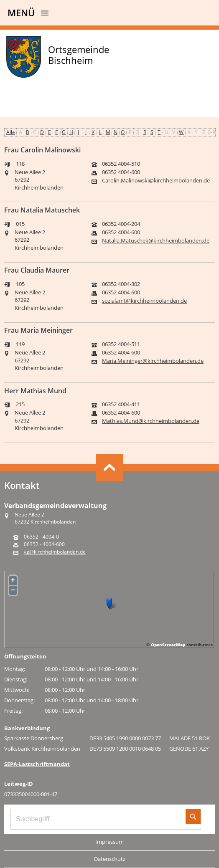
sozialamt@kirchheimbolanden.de (144, 301)
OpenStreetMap (168, 645)
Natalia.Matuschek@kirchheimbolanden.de (156, 241)
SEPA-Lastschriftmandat (37, 764)
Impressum (109, 842)
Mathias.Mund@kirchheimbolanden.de (151, 421)
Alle (11, 132)
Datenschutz (110, 859)
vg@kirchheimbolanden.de (55, 552)
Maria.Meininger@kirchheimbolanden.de (153, 361)
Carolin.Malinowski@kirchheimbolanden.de (156, 181)
